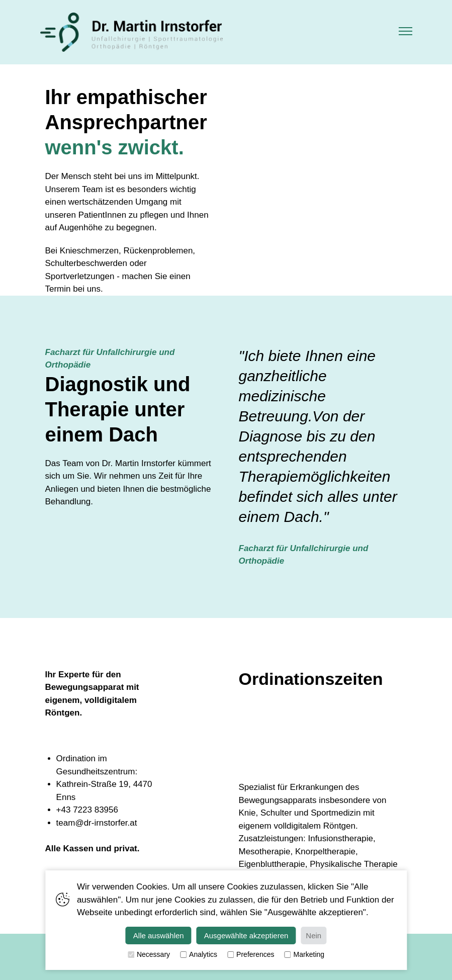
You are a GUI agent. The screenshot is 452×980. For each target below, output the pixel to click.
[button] (405, 32)
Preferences (251, 955)
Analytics (199, 955)
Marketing (304, 955)
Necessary (149, 955)
